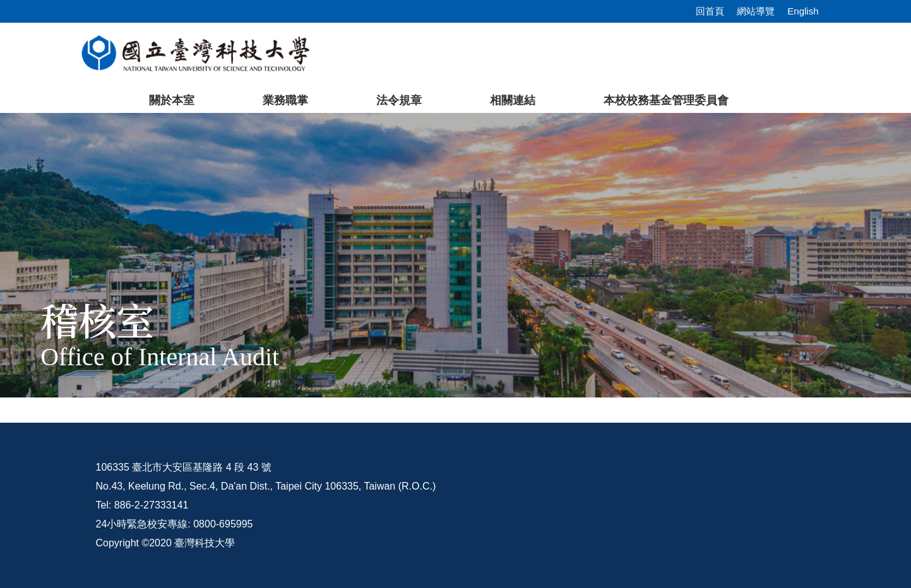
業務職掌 (285, 100)
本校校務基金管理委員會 (666, 100)
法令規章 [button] (399, 100)
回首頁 (710, 11)
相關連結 (513, 100)
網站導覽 (756, 11)
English (803, 11)
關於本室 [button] (172, 100)
